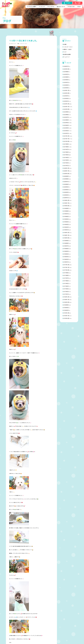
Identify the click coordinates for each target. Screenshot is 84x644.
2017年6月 (66, 281)
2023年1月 (66, 101)
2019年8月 (66, 211)
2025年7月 (66, 74)
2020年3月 (66, 192)
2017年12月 (66, 265)
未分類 (65, 44)
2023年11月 (66, 90)
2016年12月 (66, 297)
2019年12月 (66, 200)
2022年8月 (66, 115)
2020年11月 (66, 171)
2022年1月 (66, 133)
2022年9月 (66, 112)
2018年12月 (66, 233)
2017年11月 (66, 267)
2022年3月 (66, 128)
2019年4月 (66, 222)
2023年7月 (66, 96)
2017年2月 (66, 292)
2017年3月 (66, 289)
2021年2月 (66, 163)
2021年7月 (66, 149)
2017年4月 (66, 286)
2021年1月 (66, 166)
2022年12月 (66, 104)
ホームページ (66, 57)
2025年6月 (66, 77)
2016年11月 (66, 300)
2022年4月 (66, 125)
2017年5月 (66, 283)
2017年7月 (66, 278)
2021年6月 (66, 152)
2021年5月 (66, 155)
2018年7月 (66, 246)
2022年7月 (66, 117)
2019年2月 (66, 227)
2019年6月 (66, 216)
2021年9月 (66, 144)
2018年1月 (66, 262)
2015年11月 (66, 316)
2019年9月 (66, 208)
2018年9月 (66, 241)
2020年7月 (66, 182)
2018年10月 (66, 238)
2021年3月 (66, 160)
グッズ (65, 52)
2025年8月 (66, 72)
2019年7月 (66, 214)
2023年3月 (66, 99)
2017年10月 (66, 270)
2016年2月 (66, 310)
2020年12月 (66, 168)
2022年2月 (66, 131)
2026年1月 (66, 66)
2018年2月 (66, 259)
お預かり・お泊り (67, 49)
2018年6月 (66, 249)
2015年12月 (66, 313)
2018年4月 (66, 254)
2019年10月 (66, 206)
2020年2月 (66, 195)
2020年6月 (66, 184)
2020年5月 (66, 187)
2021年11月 (66, 139)
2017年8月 (66, 275)
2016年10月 (66, 302)
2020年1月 (66, 198)
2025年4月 (66, 80)
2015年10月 (66, 318)
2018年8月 (66, 243)
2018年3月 (66, 257)
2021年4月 (66, 157)
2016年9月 (66, 305)
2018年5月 (66, 251)
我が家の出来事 (67, 54)
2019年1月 (66, 230)
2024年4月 (66, 85)
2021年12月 (66, 136)
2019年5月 (66, 219)
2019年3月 (66, 224)
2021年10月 (66, 141)
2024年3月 (66, 88)
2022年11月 (66, 107)
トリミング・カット (23, 44)
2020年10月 (66, 174)
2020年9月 (66, 176)
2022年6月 (66, 120)
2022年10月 (66, 109)
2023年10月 (66, 93)
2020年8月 (66, 179)
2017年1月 (66, 294)
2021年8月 (66, 147)
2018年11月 (66, 235)
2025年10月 (66, 69)
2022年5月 (66, 123)
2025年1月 (66, 82)
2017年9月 (66, 273)
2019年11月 (66, 203)
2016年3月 (66, 308)
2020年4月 (66, 190)
